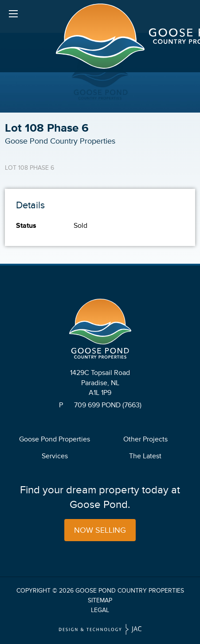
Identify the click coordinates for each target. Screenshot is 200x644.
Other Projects (145, 439)
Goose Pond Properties (55, 439)
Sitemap (100, 600)
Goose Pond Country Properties (130, 591)
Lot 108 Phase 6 (29, 168)
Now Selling (100, 530)
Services (55, 456)
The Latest (145, 456)
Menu (13, 16)
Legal (100, 610)
